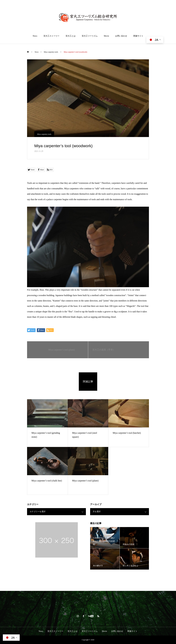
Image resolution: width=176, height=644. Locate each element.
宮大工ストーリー (51, 36)
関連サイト (138, 36)
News (35, 36)
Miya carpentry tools (44, 134)
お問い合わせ (121, 36)
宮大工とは (71, 36)
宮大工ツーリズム (90, 36)
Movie (106, 36)
